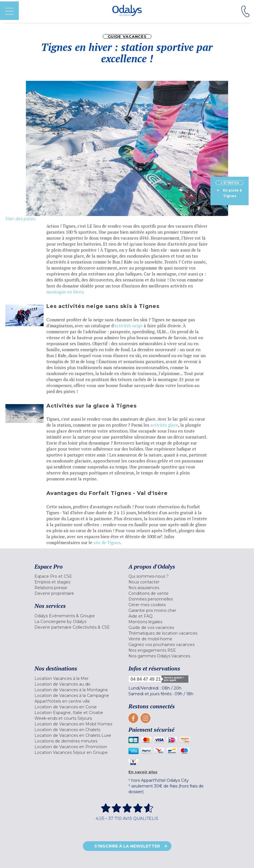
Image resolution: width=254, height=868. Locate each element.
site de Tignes (107, 542)
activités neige (129, 326)
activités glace (164, 425)
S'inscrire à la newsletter (127, 846)
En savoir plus (143, 772)
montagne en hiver (65, 292)
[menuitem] (80, 576)
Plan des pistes (20, 219)
